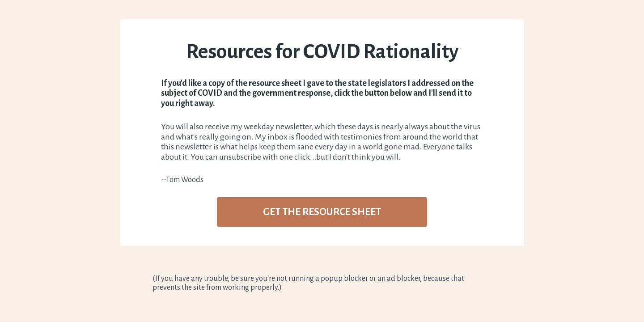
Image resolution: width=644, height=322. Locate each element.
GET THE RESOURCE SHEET (322, 212)
